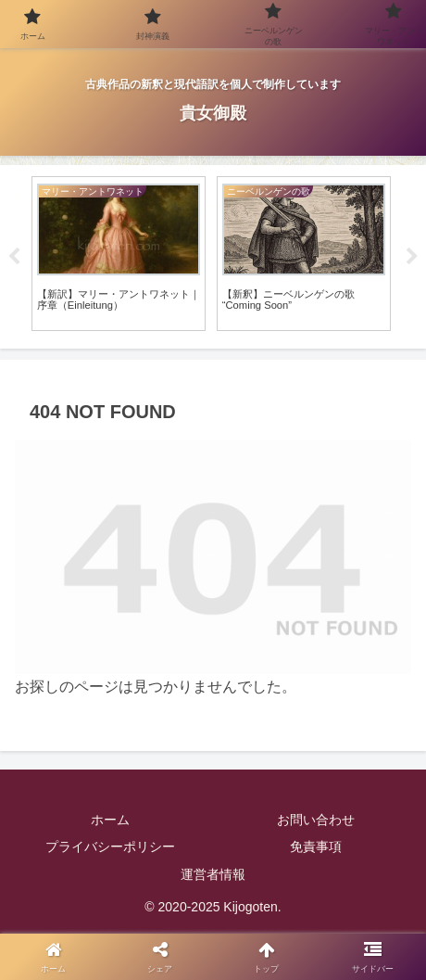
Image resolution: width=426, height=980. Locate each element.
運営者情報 (213, 874)
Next (412, 257)
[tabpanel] (119, 254)
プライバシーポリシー (110, 846)
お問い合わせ (316, 820)
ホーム (110, 820)
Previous (14, 257)
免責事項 (316, 846)
